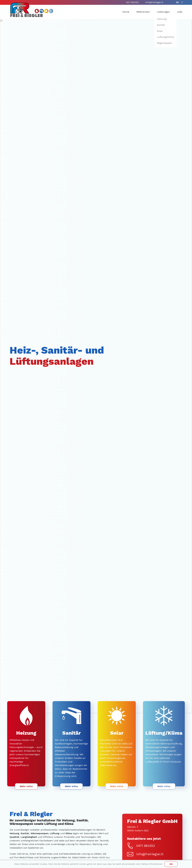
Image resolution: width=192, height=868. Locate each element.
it (182, 2)
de (178, 2)
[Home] (31, 10)
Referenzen (143, 12)
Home (126, 12)
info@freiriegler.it (154, 2)
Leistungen (163, 12)
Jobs (180, 12)
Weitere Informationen (152, 864)
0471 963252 (132, 2)
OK (171, 864)
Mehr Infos (26, 786)
